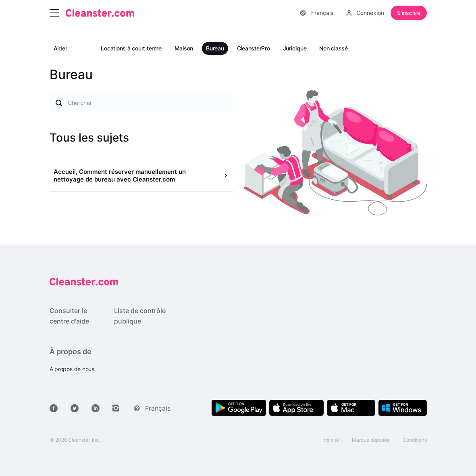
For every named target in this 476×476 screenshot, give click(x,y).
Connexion (365, 13)
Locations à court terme (131, 48)
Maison (184, 48)
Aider (60, 48)
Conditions (415, 440)
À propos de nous (72, 369)
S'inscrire (409, 13)
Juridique (295, 48)
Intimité (331, 440)
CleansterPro (254, 48)
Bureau (215, 48)
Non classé (334, 48)
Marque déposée (371, 440)
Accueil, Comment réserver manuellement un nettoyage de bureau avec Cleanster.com (120, 175)
